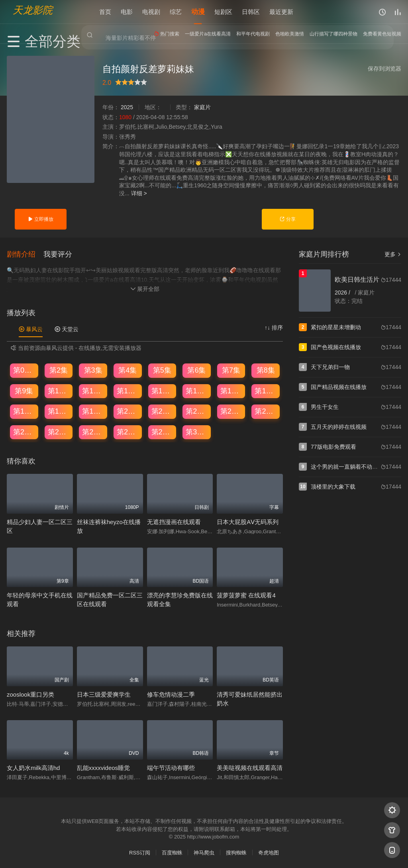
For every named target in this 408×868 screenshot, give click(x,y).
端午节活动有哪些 (171, 767)
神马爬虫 (204, 852)
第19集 (93, 411)
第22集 (197, 411)
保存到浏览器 (384, 69)
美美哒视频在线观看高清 (250, 767)
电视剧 (151, 12)
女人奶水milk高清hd (33, 767)
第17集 (24, 411)
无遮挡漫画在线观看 (174, 521)
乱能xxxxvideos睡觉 (103, 767)
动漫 (198, 12)
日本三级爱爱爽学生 (104, 694)
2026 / (343, 293)
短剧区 (223, 12)
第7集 (231, 370)
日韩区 (251, 12)
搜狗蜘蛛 (236, 852)
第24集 (266, 411)
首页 (105, 12)
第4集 (127, 370)
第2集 (59, 370)
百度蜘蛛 (172, 852)
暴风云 (31, 329)
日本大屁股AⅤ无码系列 (248, 521)
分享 (287, 219)
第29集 (163, 432)
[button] (25, 253)
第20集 (128, 411)
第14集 (197, 390)
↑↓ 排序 (274, 327)
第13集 (163, 390)
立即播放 (40, 219)
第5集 (162, 370)
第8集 (266, 370)
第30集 (197, 432)
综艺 (176, 12)
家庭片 (202, 107)
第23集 (231, 411)
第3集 (93, 370)
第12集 (128, 390)
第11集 (93, 390)
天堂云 (67, 329)
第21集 (163, 411)
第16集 (266, 390)
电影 (127, 12)
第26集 (59, 432)
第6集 (196, 370)
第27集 (93, 432)
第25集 (24, 432)
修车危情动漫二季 (171, 694)
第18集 (59, 411)
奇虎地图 (269, 852)
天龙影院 (33, 10)
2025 (127, 107)
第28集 (128, 432)
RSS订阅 (140, 852)
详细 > (139, 193)
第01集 (24, 370)
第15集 (231, 390)
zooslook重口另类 (30, 694)
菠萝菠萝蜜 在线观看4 (246, 595)
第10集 (59, 390)
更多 (393, 254)
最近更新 (281, 12)
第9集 (24, 390)
